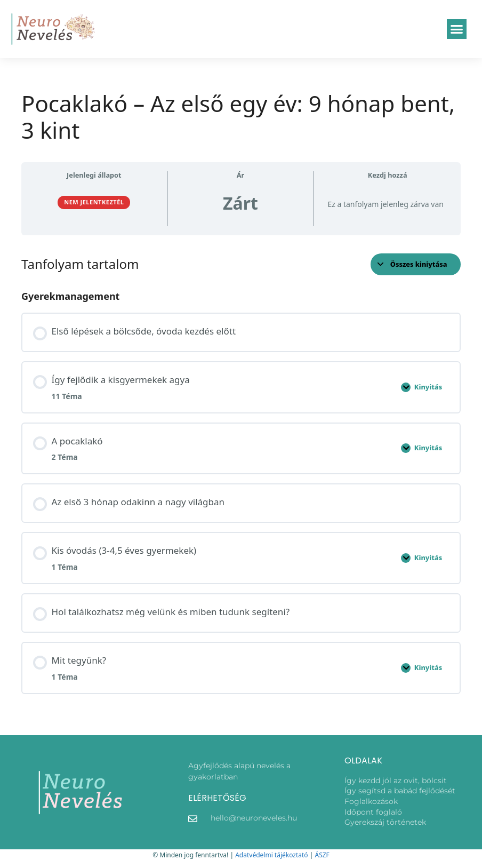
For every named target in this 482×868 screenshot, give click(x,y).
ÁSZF (322, 855)
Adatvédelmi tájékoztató (271, 855)
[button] (457, 29)
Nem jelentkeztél (94, 202)
